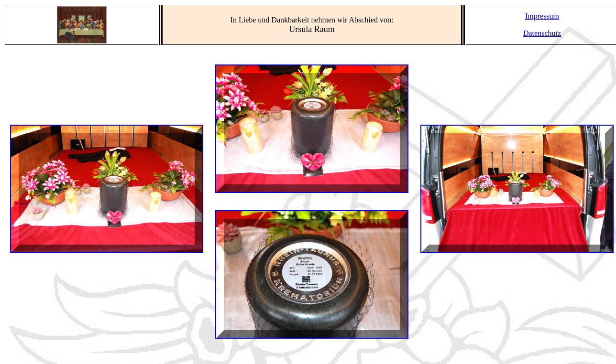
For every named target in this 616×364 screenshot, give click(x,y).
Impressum (542, 16)
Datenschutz (542, 33)
